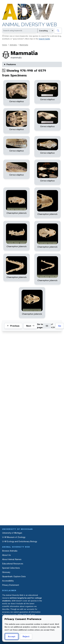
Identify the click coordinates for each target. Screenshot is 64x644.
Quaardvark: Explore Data (14, 576)
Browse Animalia (10, 551)
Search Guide (44, 39)
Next (30, 326)
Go (60, 326)
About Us (6, 555)
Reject (26, 636)
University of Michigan (12, 533)
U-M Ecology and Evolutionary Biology (20, 541)
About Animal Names (12, 559)
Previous (13, 326)
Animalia (13, 45)
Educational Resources (13, 564)
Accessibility (8, 581)
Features (11, 64)
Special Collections (11, 568)
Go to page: (40, 326)
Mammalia (24, 45)
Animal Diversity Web (29, 25)
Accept (12, 636)
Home (5, 45)
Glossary (6, 572)
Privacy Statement (11, 585)
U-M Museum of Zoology (14, 537)
